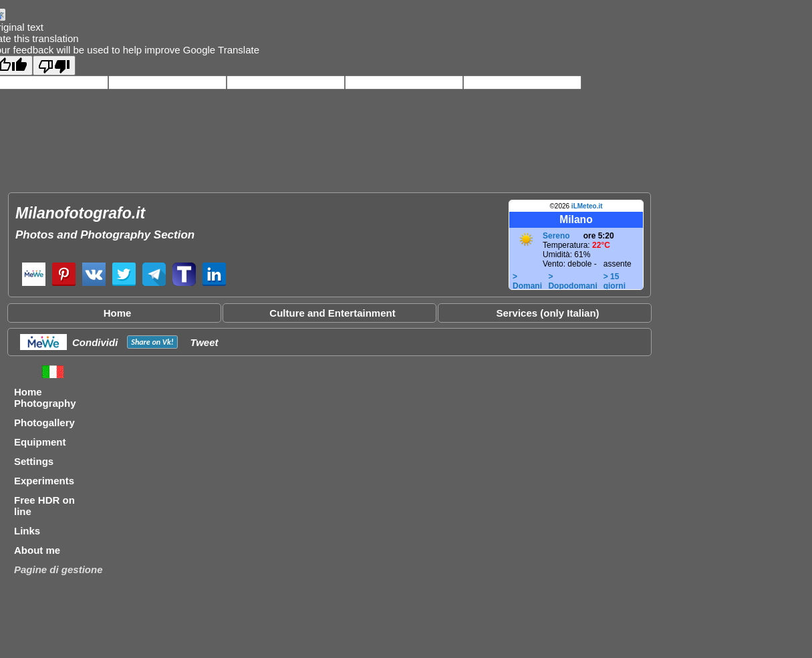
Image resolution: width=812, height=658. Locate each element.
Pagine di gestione (58, 569)
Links (27, 531)
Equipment (40, 442)
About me (37, 550)
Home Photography (45, 397)
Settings (34, 461)
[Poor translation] (54, 65)
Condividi (95, 342)
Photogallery (44, 423)
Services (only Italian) (547, 313)
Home (118, 313)
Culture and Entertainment (332, 313)
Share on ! (152, 342)
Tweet (205, 342)
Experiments (44, 481)
